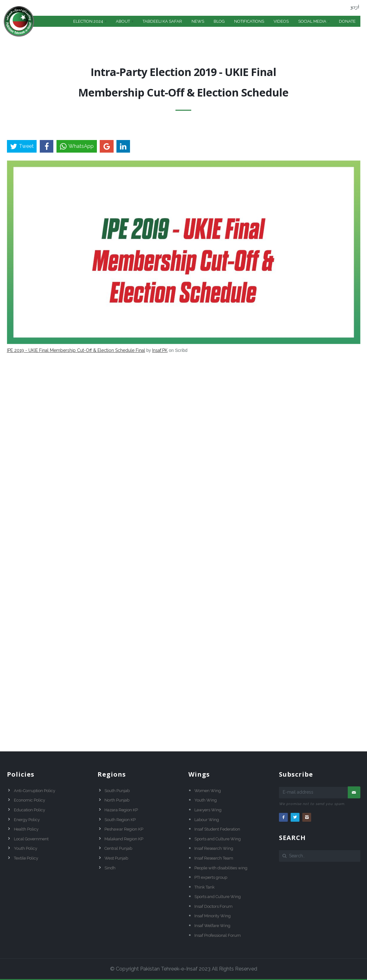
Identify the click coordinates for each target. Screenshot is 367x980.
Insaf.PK (160, 350)
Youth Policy (26, 848)
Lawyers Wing (208, 810)
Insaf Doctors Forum (213, 906)
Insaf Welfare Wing (212, 926)
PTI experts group (211, 877)
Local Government (31, 839)
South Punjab (117, 791)
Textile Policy (26, 858)
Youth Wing (206, 800)
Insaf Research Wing (214, 848)
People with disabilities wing (221, 868)
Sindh (110, 868)
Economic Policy (30, 800)
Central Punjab (118, 848)
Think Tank (204, 887)
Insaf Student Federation (217, 829)
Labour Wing (207, 820)
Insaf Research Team (214, 858)
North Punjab (117, 800)
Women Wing (208, 791)
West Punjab (116, 858)
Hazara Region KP (121, 810)
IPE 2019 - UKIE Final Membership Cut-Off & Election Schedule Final (76, 350)
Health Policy (26, 829)
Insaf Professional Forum (218, 935)
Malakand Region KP (124, 839)
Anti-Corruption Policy (35, 791)
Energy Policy (27, 820)
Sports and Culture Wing (218, 839)
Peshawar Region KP (124, 829)
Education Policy (30, 810)
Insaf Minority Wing (213, 916)
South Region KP (120, 820)
